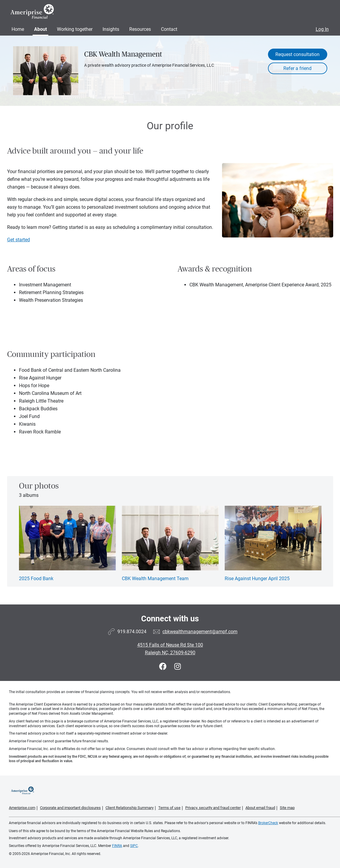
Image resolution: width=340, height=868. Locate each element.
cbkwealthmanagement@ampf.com (200, 632)
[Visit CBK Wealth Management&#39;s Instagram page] (178, 667)
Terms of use (169, 808)
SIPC (134, 846)
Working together (75, 29)
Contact (169, 29)
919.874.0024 (132, 632)
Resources (140, 29)
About (40, 29)
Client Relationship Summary (130, 808)
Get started (19, 240)
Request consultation (297, 54)
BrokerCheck (268, 823)
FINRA (117, 846)
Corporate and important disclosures (70, 808)
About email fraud (260, 808)
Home (18, 29)
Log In (322, 29)
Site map (287, 808)
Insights (111, 29)
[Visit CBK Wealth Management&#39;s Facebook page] (164, 667)
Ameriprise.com (22, 808)
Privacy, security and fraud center (213, 808)
